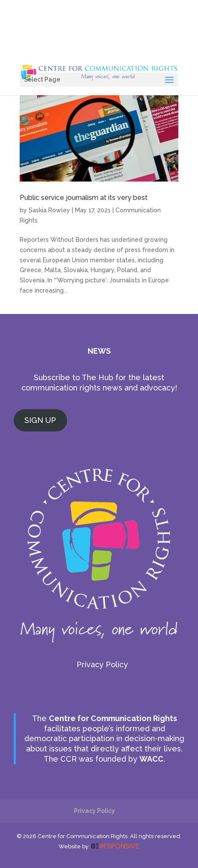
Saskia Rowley (49, 210)
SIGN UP (40, 420)
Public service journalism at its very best (84, 198)
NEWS (99, 351)
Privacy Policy (102, 664)
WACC (151, 759)
